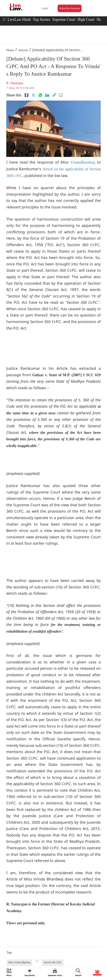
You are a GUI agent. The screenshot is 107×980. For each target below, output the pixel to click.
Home (10, 50)
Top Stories (41, 19)
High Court (86, 19)
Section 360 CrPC (53, 962)
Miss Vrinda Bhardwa (19, 962)
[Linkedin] (47, 95)
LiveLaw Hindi (19, 19)
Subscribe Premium (70, 8)
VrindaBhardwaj (83, 162)
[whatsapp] (40, 95)
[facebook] (26, 95)
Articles (23, 50)
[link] (54, 95)
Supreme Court (64, 19)
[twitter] (33, 95)
